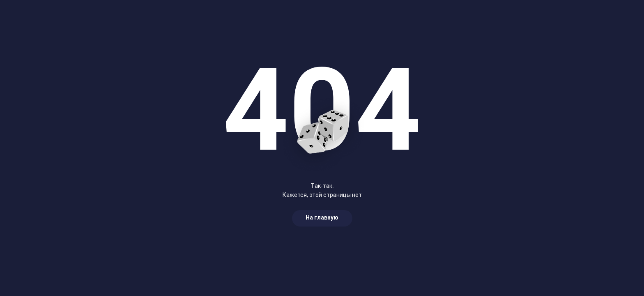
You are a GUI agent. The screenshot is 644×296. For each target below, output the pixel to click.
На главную (322, 218)
